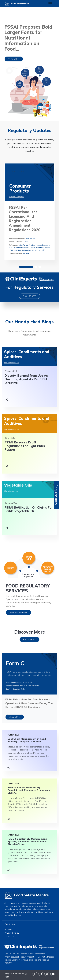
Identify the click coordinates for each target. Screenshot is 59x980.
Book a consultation (19, 613)
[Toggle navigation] (50, 4)
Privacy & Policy (12, 933)
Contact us (9, 936)
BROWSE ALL (29, 639)
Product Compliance (17, 197)
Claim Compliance (11, 491)
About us (8, 929)
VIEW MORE (14, 59)
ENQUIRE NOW (30, 296)
